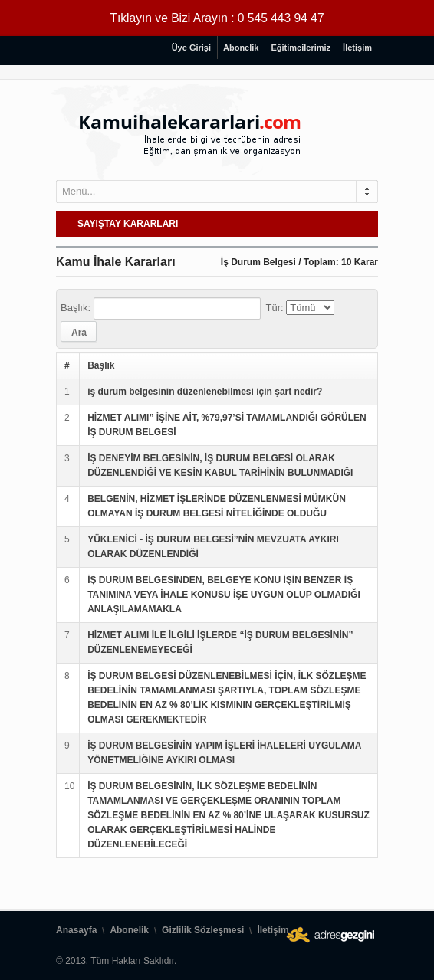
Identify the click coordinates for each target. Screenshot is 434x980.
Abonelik (241, 48)
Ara (79, 333)
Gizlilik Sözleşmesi (203, 930)
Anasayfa (76, 930)
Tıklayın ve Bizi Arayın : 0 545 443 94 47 (217, 18)
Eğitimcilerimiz (301, 48)
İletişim (357, 48)
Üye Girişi (191, 48)
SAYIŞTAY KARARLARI (128, 224)
